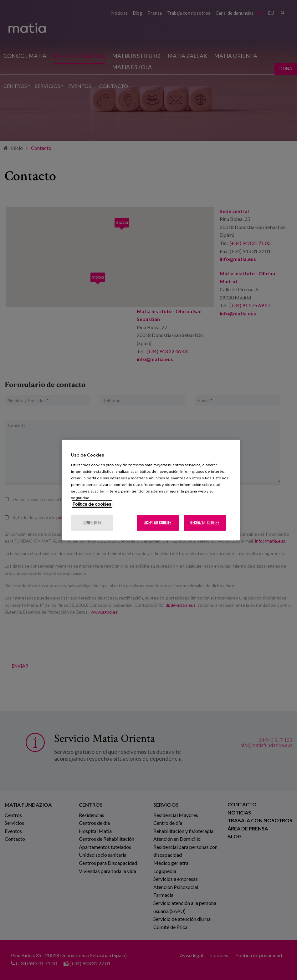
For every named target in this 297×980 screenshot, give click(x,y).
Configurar (92, 523)
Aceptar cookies (158, 523)
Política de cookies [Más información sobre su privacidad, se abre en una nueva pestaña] (92, 504)
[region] (151, 490)
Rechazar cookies (205, 523)
